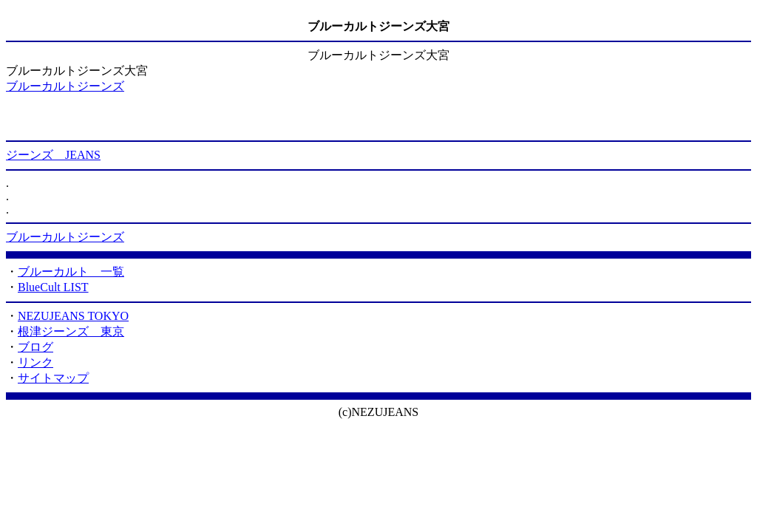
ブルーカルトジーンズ (65, 86)
